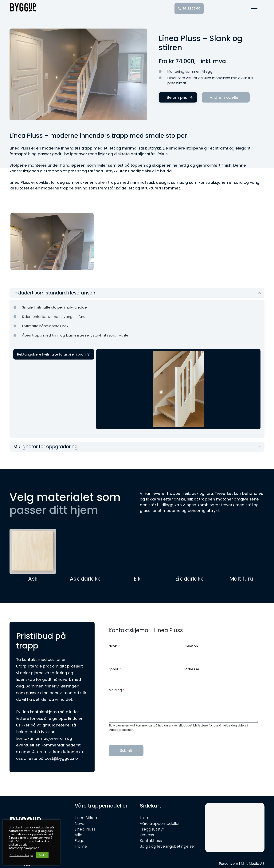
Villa (79, 835)
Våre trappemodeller (160, 823)
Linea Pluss (85, 829)
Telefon (192, 646)
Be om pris (177, 97)
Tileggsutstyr (152, 829)
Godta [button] (42, 855)
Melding (117, 690)
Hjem (145, 818)
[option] (52, 241)
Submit (126, 751)
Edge (80, 841)
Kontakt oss (151, 841)
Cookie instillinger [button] (21, 855)
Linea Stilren (86, 818)
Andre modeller (225, 97)
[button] (254, 9)
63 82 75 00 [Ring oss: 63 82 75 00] (189, 8)
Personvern (229, 864)
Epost (115, 669)
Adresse (192, 669)
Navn (114, 646)
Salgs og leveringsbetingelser (167, 846)
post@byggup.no (61, 758)
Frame (81, 846)
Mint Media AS (253, 864)
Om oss (147, 835)
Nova (80, 823)
